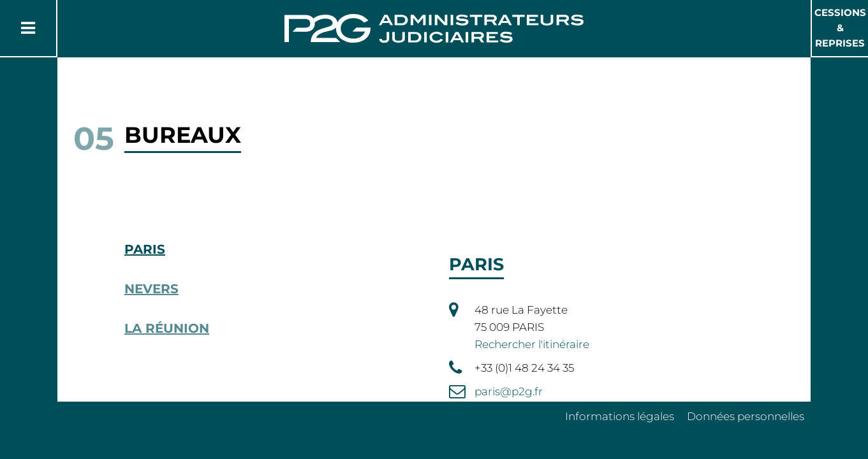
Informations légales (620, 416)
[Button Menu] (28, 28)
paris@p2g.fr (509, 391)
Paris (145, 249)
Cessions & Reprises (840, 28)
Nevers (151, 289)
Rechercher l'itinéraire (532, 344)
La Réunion (167, 328)
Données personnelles (746, 416)
